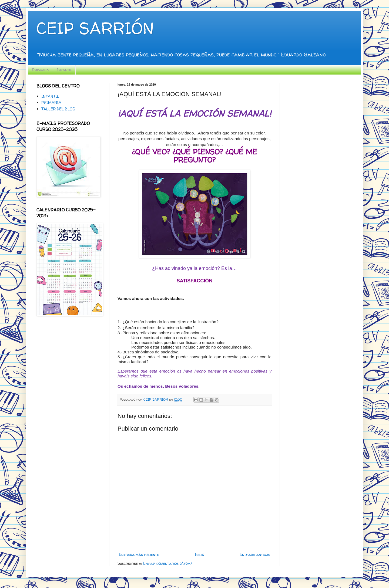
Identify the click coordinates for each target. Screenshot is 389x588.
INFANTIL (50, 96)
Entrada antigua (255, 554)
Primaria (41, 70)
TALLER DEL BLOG (58, 109)
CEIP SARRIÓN (95, 28)
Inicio (199, 554)
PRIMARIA (51, 102)
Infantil (64, 70)
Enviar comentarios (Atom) (167, 563)
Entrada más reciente (139, 554)
